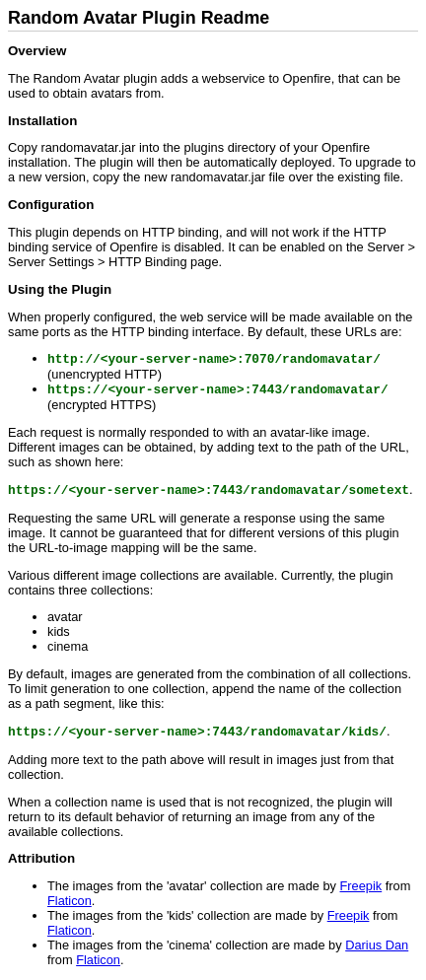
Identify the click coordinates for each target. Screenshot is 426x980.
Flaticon (70, 901)
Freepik (361, 886)
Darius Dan (377, 945)
